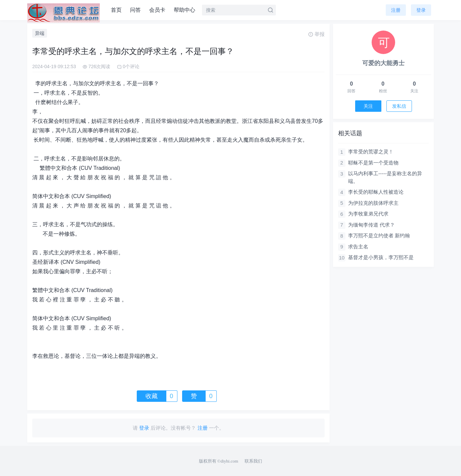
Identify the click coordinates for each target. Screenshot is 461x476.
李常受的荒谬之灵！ (371, 152)
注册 (396, 10)
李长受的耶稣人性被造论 (376, 192)
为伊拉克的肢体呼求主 (373, 203)
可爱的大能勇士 (383, 63)
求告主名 (358, 247)
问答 (135, 10)
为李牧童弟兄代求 (368, 214)
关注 (368, 106)
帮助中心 (184, 10)
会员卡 (157, 10)
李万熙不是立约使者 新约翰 (379, 235)
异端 (40, 33)
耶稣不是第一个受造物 (373, 163)
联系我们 (253, 461)
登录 (421, 10)
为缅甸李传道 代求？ (371, 225)
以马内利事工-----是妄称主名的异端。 (385, 177)
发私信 (399, 106)
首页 (116, 10)
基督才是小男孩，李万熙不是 (381, 257)
